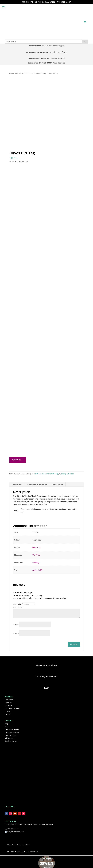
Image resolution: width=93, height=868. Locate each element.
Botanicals (36, 547)
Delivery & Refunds (47, 677)
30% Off (46, 863)
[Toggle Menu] (3, 5)
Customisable (37, 570)
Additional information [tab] (37, 484)
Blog (6, 724)
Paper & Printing (11, 735)
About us (8, 703)
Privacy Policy (25, 845)
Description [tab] (17, 484)
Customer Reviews (46, 665)
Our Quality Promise (13, 708)
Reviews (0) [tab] (58, 484)
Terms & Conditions (14, 845)
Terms (7, 711)
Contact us (9, 700)
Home (12, 73)
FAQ (46, 688)
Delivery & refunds (12, 729)
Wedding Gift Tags (67, 474)
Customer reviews (12, 732)
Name (16, 625)
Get (43, 859)
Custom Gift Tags (40, 73)
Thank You (36, 555)
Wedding (36, 562)
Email (16, 633)
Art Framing (9, 738)
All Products (19, 73)
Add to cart (17, 460)
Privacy (7, 714)
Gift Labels (29, 73)
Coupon (48, 859)
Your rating (18, 604)
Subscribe (8, 705)
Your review (18, 607)
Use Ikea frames (11, 741)
